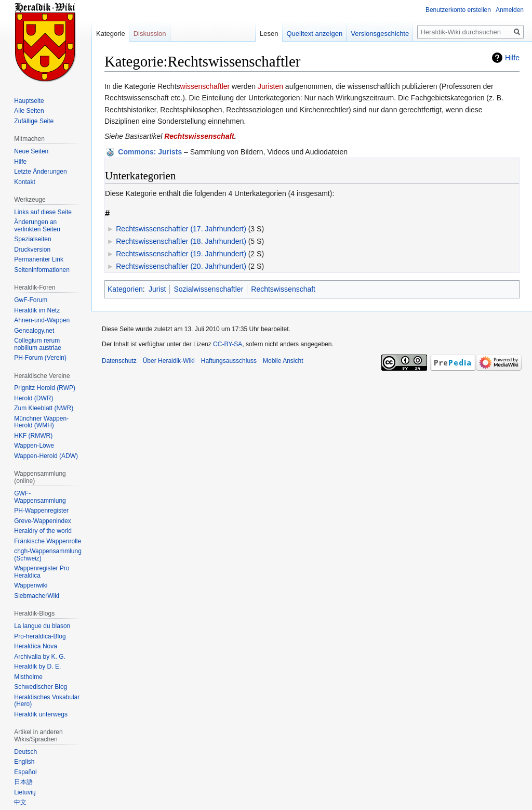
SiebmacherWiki (37, 596)
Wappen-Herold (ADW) (46, 456)
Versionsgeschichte (380, 34)
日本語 (23, 782)
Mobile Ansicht (283, 361)
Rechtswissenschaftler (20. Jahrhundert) (181, 266)
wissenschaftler (205, 86)
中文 (20, 802)
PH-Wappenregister (41, 511)
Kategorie (111, 34)
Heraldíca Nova (36, 646)
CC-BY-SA (228, 344)
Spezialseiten (32, 239)
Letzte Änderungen (40, 172)
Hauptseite (29, 101)
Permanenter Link (39, 259)
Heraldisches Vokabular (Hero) (47, 701)
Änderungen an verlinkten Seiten (37, 226)
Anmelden (510, 10)
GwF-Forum (31, 300)
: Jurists (150, 152)
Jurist (157, 289)
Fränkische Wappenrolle (48, 541)
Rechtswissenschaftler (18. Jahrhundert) (181, 241)
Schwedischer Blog (41, 687)
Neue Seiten (31, 151)
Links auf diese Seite (43, 212)
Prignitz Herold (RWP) (45, 388)
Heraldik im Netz (37, 310)
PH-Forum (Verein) (40, 358)
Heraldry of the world (43, 531)
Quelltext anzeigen (315, 34)
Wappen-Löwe (34, 446)
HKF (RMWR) (33, 436)
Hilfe (512, 58)
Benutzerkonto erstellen (458, 10)
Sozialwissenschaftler (208, 289)
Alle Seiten (29, 111)
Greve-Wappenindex (43, 521)
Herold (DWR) (34, 398)
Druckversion (32, 250)
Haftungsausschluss (229, 361)
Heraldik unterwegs (41, 714)
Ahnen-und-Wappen (42, 320)
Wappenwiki (31, 585)
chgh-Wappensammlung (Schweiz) (48, 555)
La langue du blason (42, 626)
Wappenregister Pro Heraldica (42, 572)
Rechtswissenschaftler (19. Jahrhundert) (181, 254)
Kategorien (125, 289)
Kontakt (25, 182)
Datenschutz (119, 361)
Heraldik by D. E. (37, 667)
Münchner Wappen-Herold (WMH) (41, 422)
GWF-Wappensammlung (40, 497)
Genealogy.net (34, 331)
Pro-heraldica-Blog (40, 636)
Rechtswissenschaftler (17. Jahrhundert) (181, 229)
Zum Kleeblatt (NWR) (44, 408)
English (24, 762)
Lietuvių (25, 792)
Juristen (270, 86)
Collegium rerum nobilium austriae (38, 344)
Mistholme (28, 677)
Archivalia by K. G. (40, 657)
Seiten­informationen (42, 270)
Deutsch (25, 752)
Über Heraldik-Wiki (169, 361)
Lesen (269, 34)
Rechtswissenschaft (199, 136)
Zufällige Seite (34, 121)
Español (25, 772)
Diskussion (150, 34)
